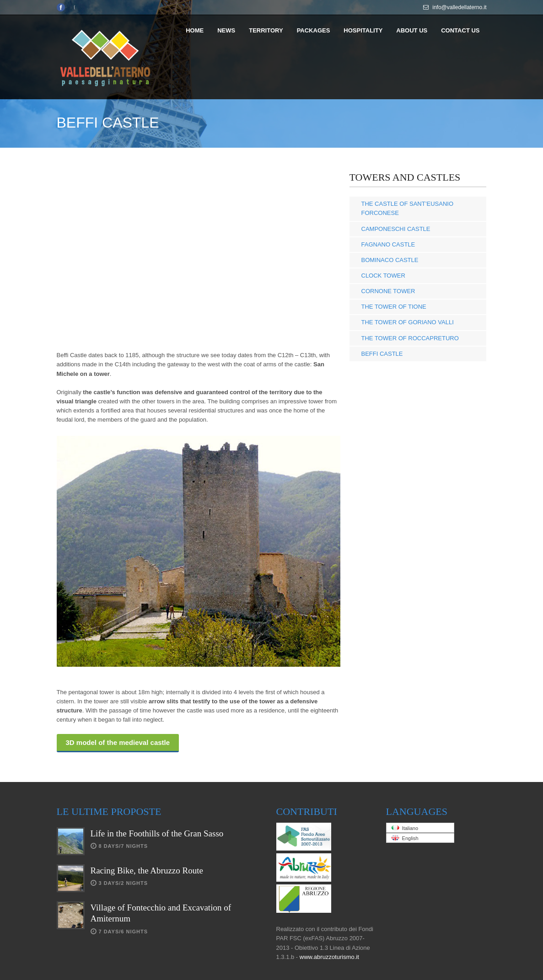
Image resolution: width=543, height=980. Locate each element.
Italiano (405, 828)
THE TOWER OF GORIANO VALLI (408, 322)
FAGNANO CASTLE (388, 244)
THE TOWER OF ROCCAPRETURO (410, 338)
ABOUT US (412, 30)
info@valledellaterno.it (459, 7)
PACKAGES (314, 30)
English (405, 838)
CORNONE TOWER (388, 291)
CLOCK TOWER (383, 276)
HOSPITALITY (363, 30)
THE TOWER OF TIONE (394, 307)
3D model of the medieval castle (118, 742)
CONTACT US (460, 30)
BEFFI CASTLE (382, 354)
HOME (195, 30)
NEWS (226, 30)
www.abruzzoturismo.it (329, 957)
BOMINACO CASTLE (390, 260)
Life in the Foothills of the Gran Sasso (157, 833)
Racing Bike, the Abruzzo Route (147, 870)
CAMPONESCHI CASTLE (396, 229)
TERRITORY (266, 30)
